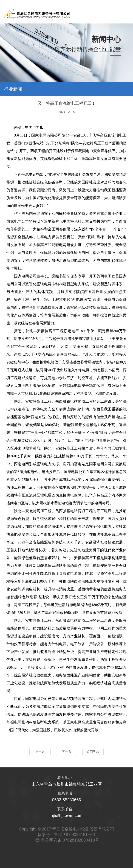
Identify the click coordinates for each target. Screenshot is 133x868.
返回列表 (93, 752)
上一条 (40, 752)
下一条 (67, 752)
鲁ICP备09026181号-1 (75, 835)
